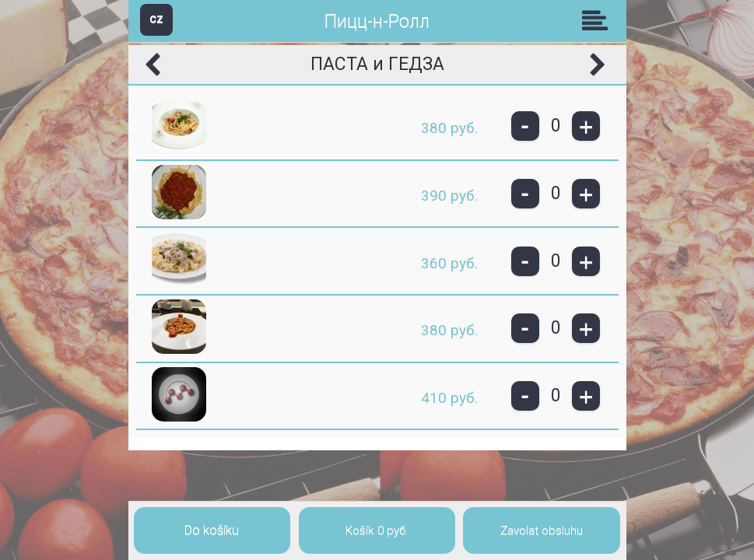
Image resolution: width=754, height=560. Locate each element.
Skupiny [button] (598, 20)
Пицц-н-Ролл (377, 21)
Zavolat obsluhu (542, 530)
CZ (156, 19)
